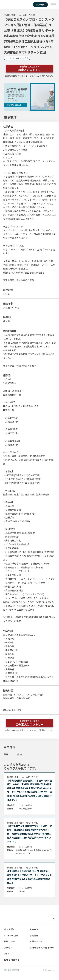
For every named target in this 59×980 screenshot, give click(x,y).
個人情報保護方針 (11, 970)
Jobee (9, 5)
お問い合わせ (36, 941)
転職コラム (10, 941)
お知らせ (34, 929)
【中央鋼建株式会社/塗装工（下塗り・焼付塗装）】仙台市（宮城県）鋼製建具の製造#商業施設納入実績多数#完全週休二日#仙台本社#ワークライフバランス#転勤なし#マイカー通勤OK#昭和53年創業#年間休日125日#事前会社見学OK (29, 790)
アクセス (8, 948)
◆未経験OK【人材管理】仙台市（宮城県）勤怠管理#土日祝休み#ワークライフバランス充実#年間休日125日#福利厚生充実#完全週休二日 (29, 877)
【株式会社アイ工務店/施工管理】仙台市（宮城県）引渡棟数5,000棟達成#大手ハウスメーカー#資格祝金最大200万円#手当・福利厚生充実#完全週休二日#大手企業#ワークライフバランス (29, 834)
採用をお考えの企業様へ (42, 948)
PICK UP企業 (11, 935)
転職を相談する (12, 960)
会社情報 (34, 935)
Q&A (7, 954)
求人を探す (10, 929)
